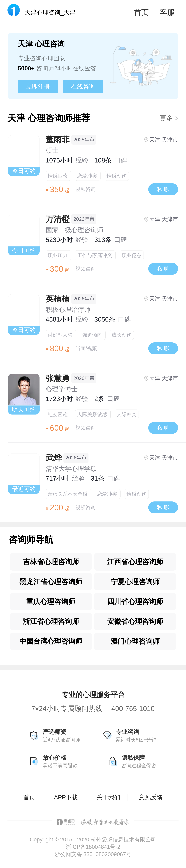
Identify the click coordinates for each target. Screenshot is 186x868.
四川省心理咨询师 (135, 602)
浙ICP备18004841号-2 (93, 847)
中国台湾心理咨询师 (51, 641)
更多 (169, 118)
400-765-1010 (133, 709)
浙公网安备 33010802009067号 (93, 854)
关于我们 (108, 797)
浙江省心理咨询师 (51, 621)
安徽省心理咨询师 (135, 621)
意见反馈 (151, 797)
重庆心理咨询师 (51, 602)
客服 (167, 12)
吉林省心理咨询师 (51, 562)
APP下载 (66, 797)
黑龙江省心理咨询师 (51, 582)
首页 (141, 12)
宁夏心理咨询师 (135, 582)
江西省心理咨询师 (135, 562)
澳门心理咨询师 (135, 641)
